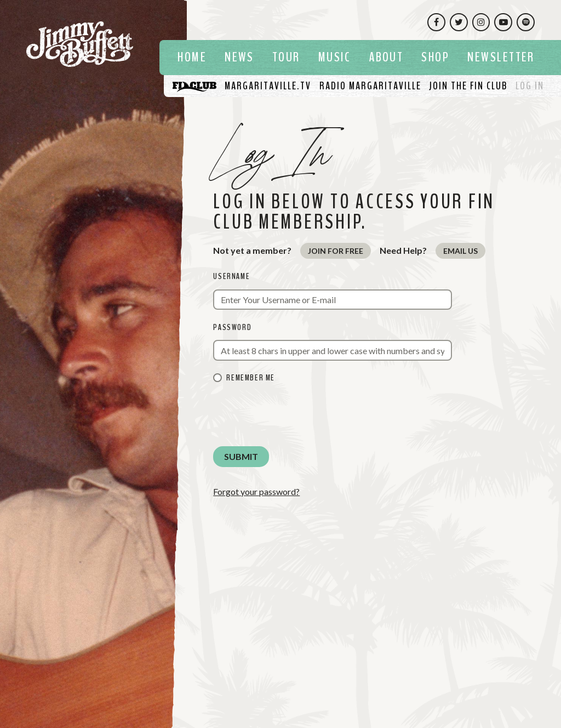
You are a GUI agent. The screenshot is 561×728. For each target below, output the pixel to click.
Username (231, 276)
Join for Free (336, 251)
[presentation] (296, 416)
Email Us (460, 251)
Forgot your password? (256, 491)
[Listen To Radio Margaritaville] (370, 86)
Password (232, 327)
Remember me (251, 378)
